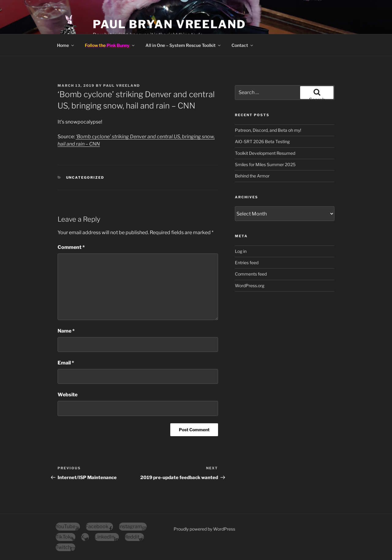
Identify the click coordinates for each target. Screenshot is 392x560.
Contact (243, 45)
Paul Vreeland (122, 86)
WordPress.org (250, 286)
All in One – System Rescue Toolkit (183, 45)
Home (66, 45)
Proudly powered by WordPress (204, 529)
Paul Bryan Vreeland (169, 24)
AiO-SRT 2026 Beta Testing (262, 141)
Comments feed (251, 274)
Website (68, 395)
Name (66, 331)
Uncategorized (85, 177)
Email (66, 363)
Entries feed (247, 263)
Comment (71, 247)
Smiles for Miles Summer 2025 (265, 164)
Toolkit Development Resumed (265, 153)
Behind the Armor (252, 176)
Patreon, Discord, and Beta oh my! (268, 130)
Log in (241, 251)
